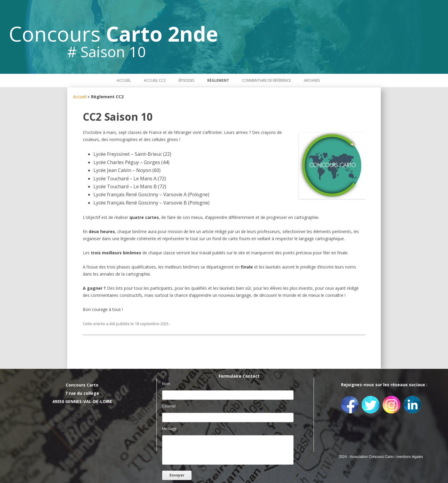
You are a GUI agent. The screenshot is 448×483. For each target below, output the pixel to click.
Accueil (124, 80)
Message (169, 429)
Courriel (169, 406)
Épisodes (186, 80)
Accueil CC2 (155, 80)
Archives (312, 80)
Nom (166, 384)
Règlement (218, 80)
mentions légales (410, 457)
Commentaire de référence (266, 80)
